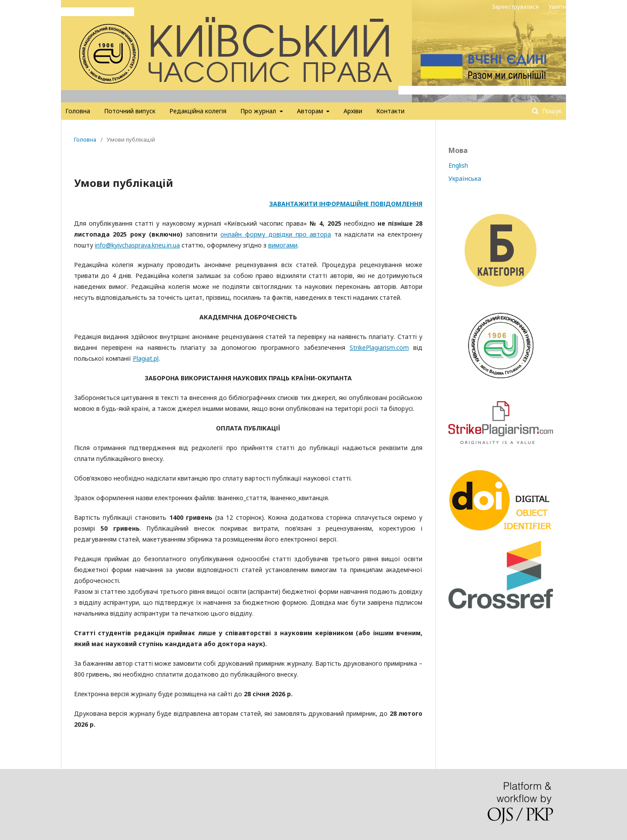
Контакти (390, 111)
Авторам (311, 111)
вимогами (283, 245)
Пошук (551, 111)
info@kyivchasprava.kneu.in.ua (137, 245)
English (458, 165)
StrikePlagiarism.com (379, 347)
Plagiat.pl (146, 358)
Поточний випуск (130, 111)
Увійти (557, 7)
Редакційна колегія (198, 111)
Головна (78, 111)
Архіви (353, 111)
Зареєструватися (515, 7)
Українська (465, 178)
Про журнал (259, 111)
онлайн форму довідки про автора (276, 234)
